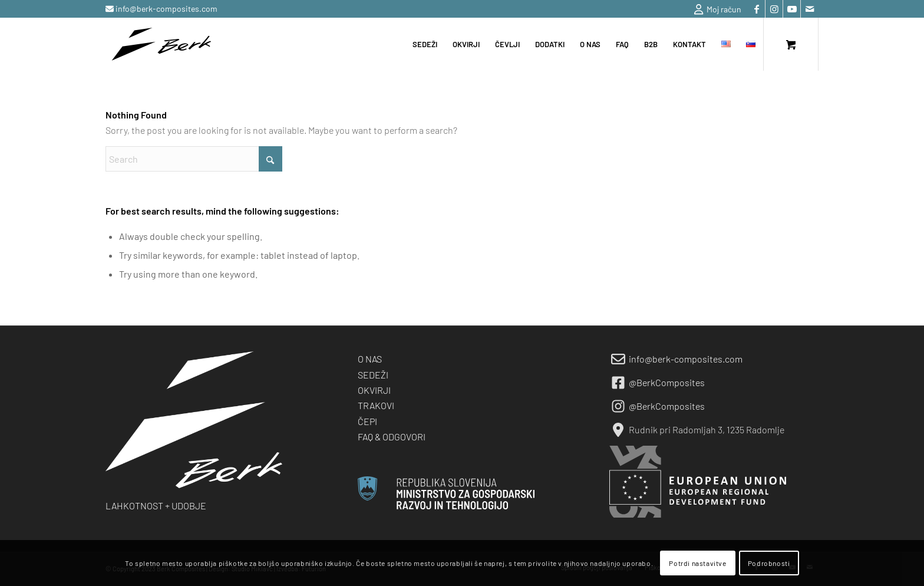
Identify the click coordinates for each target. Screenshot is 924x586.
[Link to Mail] (810, 9)
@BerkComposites (667, 382)
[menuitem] (715, 9)
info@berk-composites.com (166, 9)
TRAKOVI (376, 405)
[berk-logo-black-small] (161, 44)
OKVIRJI (374, 390)
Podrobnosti (769, 563)
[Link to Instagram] (774, 9)
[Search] (194, 159)
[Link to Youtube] (792, 9)
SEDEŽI (373, 375)
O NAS (370, 359)
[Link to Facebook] (756, 9)
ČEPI (367, 421)
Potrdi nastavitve (697, 563)
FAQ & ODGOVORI (392, 437)
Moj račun (718, 9)
